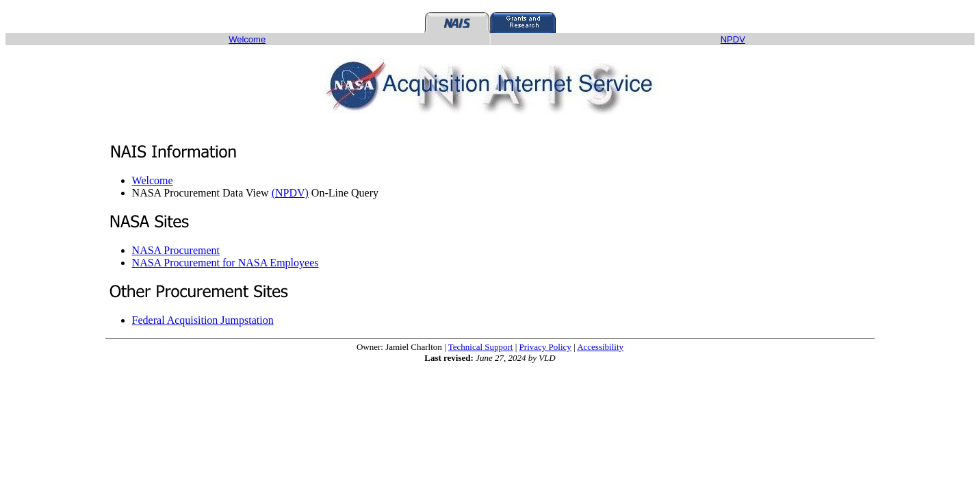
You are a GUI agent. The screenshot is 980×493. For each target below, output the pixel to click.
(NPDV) (290, 193)
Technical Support (481, 347)
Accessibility (600, 347)
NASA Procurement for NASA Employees (225, 263)
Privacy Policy (545, 347)
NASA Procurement (176, 250)
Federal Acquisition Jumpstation (203, 320)
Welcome (153, 180)
